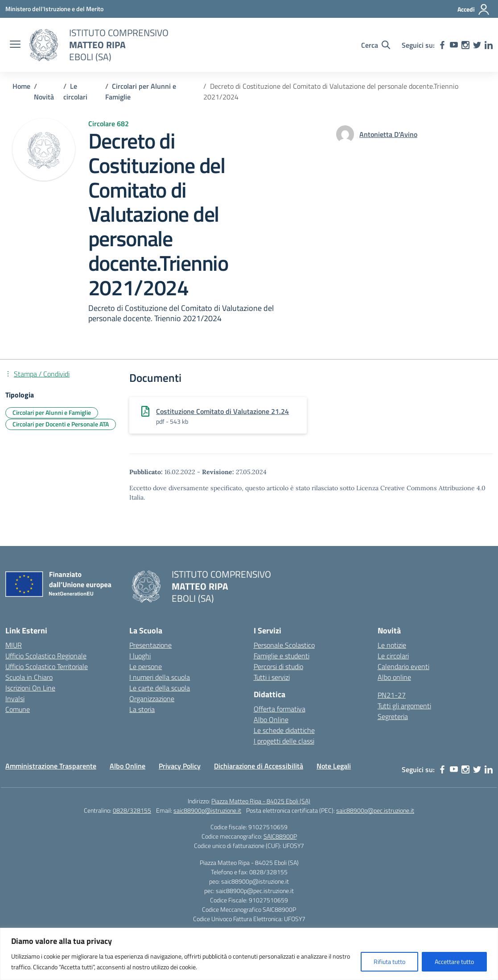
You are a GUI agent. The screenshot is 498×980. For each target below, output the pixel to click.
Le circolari (393, 656)
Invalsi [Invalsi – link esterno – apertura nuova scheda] (15, 699)
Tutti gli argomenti (404, 706)
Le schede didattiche (284, 730)
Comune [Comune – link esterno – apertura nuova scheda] (18, 709)
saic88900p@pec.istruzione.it (375, 810)
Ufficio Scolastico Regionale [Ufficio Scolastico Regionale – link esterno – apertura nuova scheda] (46, 656)
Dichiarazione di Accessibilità (259, 766)
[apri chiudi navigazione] (15, 45)
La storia (142, 709)
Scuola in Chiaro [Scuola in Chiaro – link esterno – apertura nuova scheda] (29, 677)
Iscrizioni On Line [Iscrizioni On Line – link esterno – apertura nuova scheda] (30, 688)
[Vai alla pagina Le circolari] (75, 91)
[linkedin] (489, 45)
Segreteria (393, 716)
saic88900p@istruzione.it (207, 810)
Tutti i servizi (272, 677)
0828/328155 (132, 810)
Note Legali (334, 766)
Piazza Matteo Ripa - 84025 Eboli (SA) (261, 801)
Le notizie (392, 645)
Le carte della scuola (160, 688)
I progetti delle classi (284, 741)
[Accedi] (474, 9)
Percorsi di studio (278, 666)
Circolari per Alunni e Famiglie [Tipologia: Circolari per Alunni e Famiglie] (52, 412)
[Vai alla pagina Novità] (44, 97)
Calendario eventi (403, 666)
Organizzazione (152, 699)
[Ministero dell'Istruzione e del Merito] (54, 9)
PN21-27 (392, 695)
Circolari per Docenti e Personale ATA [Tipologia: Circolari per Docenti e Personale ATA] (61, 424)
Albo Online (271, 719)
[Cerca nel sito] (376, 45)
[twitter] (477, 45)
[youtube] (454, 45)
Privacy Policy (180, 766)
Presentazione (150, 645)
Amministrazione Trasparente (51, 766)
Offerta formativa (280, 709)
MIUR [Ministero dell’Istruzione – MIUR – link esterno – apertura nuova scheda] (14, 645)
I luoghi (140, 656)
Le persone (146, 666)
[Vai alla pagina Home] (21, 86)
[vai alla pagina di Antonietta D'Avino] (388, 134)
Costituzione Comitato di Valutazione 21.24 (222, 411)
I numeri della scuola (160, 677)
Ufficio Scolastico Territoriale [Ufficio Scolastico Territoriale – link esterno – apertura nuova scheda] (47, 666)
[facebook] (442, 45)
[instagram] (465, 45)
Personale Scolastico (284, 645)
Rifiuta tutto (389, 961)
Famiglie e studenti (282, 656)
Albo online (394, 677)
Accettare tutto (454, 961)
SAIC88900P (280, 836)
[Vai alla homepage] (44, 45)
